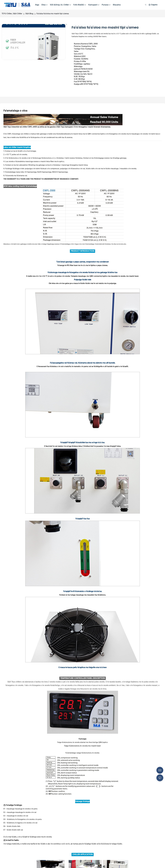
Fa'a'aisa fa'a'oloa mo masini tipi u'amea (53, 14)
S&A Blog (29, 14)
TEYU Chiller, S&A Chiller (12, 14)
